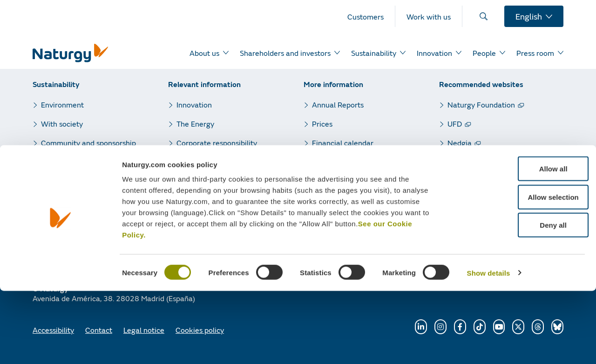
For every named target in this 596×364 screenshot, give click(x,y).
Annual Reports (338, 104)
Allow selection (518, 270)
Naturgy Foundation (481, 104)
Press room (195, 162)
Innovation (194, 104)
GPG (455, 162)
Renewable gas (473, 200)
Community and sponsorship (88, 143)
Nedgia (460, 143)
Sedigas (461, 181)
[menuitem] (371, 16)
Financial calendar (343, 143)
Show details (489, 346)
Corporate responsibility (217, 143)
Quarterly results (340, 162)
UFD (455, 124)
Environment (62, 104)
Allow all (518, 242)
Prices (322, 124)
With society (62, 124)
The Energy (195, 124)
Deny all (518, 298)
